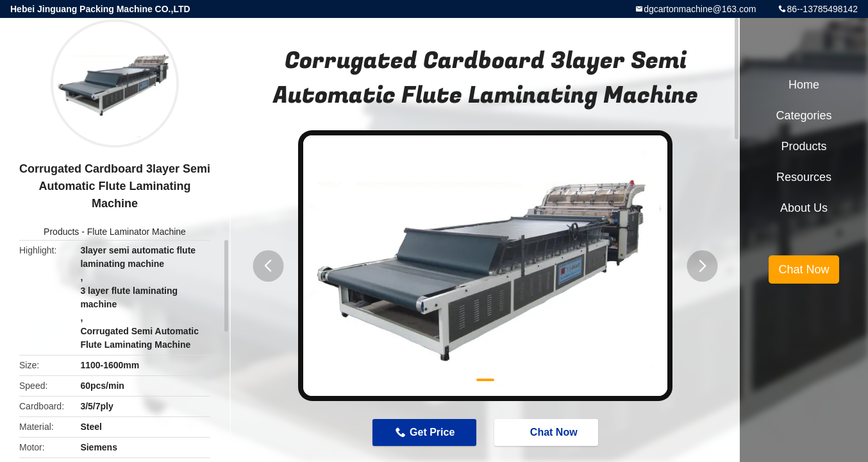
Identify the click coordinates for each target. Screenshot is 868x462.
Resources (804, 177)
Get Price (432, 432)
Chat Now (547, 432)
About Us (804, 208)
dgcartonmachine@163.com (700, 9)
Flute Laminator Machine (137, 232)
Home (804, 85)
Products (61, 232)
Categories (804, 116)
